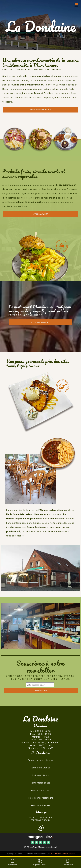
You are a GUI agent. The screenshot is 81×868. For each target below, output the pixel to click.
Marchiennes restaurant (41, 798)
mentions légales (68, 853)
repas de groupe (40, 322)
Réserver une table (41, 110)
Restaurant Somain (41, 790)
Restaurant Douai (40, 775)
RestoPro (55, 853)
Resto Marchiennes (40, 783)
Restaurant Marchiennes (40, 760)
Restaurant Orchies (41, 768)
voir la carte (41, 214)
